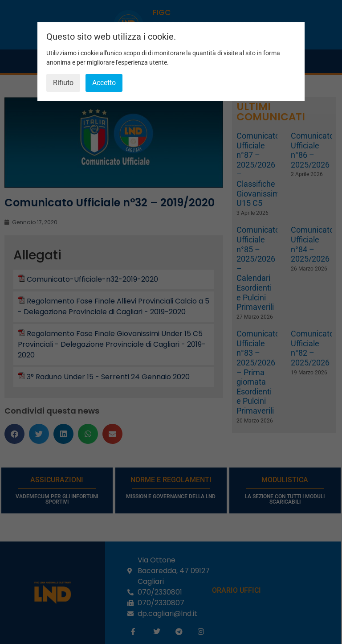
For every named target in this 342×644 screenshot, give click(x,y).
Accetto (104, 83)
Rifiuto (63, 83)
